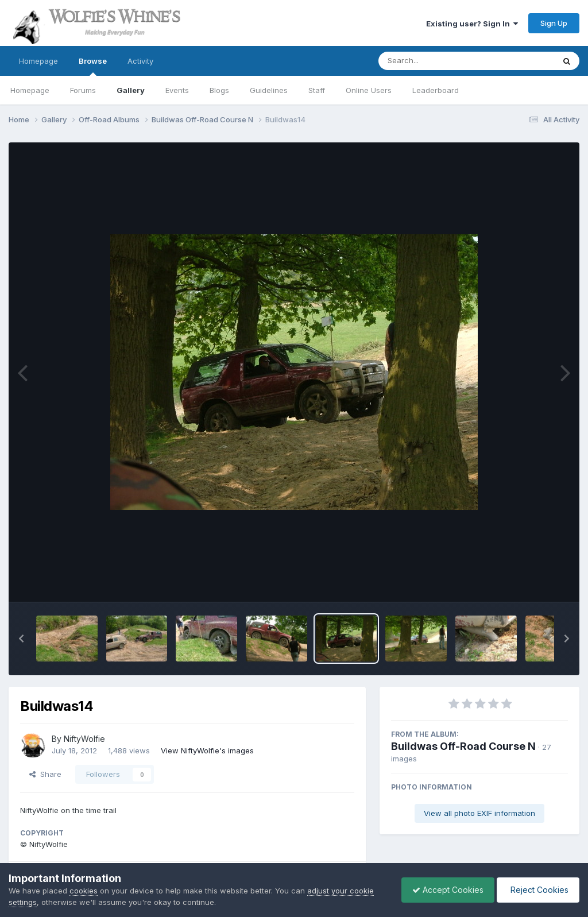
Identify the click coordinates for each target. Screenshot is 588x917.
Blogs (219, 90)
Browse (93, 66)
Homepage (38, 61)
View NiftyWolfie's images (207, 750)
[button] (21, 639)
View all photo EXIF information (479, 813)
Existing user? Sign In (472, 24)
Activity (140, 61)
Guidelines (269, 90)
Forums (83, 90)
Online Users (369, 90)
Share (45, 774)
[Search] (435, 61)
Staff (317, 90)
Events (177, 90)
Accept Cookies (445, 890)
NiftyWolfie (84, 739)
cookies (84, 891)
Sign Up (554, 23)
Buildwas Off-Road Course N (463, 746)
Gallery (131, 90)
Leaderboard (436, 90)
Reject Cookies (537, 890)
